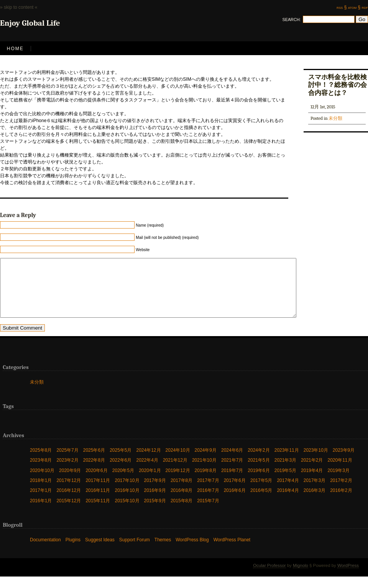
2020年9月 (70, 482)
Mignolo (301, 577)
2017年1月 (41, 502)
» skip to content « (19, 7)
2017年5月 (261, 492)
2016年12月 (69, 502)
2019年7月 (232, 482)
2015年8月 (182, 512)
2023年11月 (287, 461)
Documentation (45, 551)
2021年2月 (312, 471)
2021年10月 (204, 471)
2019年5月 (285, 482)
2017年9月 (155, 492)
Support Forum (135, 551)
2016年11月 (98, 502)
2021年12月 (175, 471)
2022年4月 (147, 471)
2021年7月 (232, 471)
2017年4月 (288, 492)
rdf (365, 7)
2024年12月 (149, 461)
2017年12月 (69, 492)
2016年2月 (341, 502)
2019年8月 (206, 482)
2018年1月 (41, 492)
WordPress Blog (192, 551)
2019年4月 (312, 482)
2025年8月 (41, 461)
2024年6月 (232, 461)
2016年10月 (127, 502)
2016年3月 (315, 502)
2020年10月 (42, 482)
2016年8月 (182, 502)
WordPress (348, 577)
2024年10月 (178, 461)
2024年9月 (206, 461)
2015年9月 (155, 512)
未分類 (335, 118)
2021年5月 (259, 471)
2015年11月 (98, 512)
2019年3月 (338, 482)
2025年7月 (67, 461)
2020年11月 (340, 471)
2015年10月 (127, 512)
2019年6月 (259, 482)
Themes (163, 551)
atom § (354, 7)
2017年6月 (235, 492)
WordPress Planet (232, 551)
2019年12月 (178, 482)
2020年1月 (150, 482)
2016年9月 (155, 502)
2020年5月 (123, 482)
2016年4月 (288, 502)
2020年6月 (96, 482)
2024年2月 (259, 461)
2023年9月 (344, 461)
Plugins (73, 551)
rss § (342, 7)
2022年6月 (121, 471)
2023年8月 (41, 471)
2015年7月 (208, 512)
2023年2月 (67, 471)
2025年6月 (94, 461)
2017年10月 (127, 492)
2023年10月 (316, 461)
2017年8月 (182, 492)
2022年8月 (94, 471)
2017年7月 (208, 492)
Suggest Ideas (100, 551)
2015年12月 (69, 512)
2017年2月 (341, 492)
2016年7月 (208, 502)
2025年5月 (121, 461)
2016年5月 (261, 502)
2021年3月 (285, 471)
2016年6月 (235, 502)
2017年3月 (315, 492)
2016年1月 (41, 512)
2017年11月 (98, 492)
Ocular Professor (269, 577)
